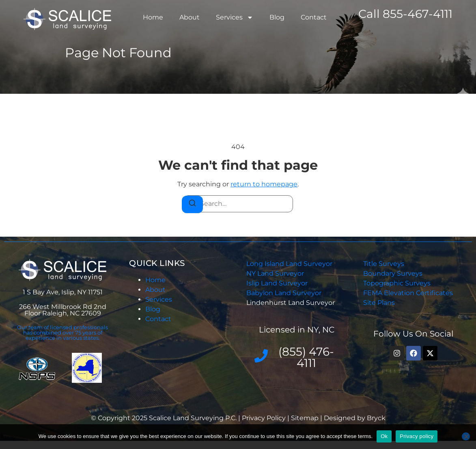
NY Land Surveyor (276, 273)
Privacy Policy (265, 418)
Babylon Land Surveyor (285, 293)
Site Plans (379, 303)
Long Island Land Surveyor (289, 264)
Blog (277, 17)
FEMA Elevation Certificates (408, 293)
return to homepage (264, 184)
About (190, 17)
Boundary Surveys (393, 273)
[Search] (192, 204)
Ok (384, 436)
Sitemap (305, 418)
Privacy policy (417, 436)
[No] (466, 436)
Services (235, 17)
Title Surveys (384, 264)
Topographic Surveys (397, 283)
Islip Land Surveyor (278, 283)
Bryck (376, 418)
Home (153, 17)
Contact (314, 17)
